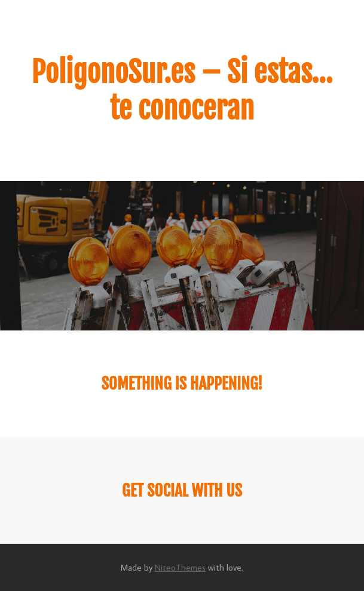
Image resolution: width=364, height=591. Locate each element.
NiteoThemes (180, 567)
